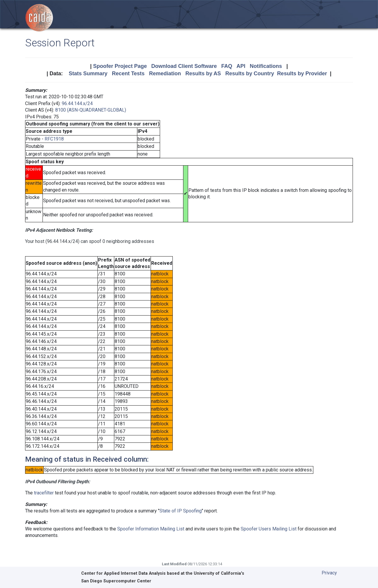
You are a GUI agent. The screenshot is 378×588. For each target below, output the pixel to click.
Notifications (266, 66)
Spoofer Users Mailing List (269, 529)
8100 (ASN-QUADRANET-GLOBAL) (91, 110)
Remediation (165, 73)
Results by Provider (302, 73)
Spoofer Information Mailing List (151, 529)
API (241, 66)
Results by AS (203, 73)
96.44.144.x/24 (77, 103)
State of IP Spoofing (181, 511)
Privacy (329, 573)
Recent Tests (128, 73)
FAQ (227, 66)
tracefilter (44, 493)
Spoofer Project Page (120, 66)
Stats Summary (88, 73)
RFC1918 (54, 139)
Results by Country (250, 73)
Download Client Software (184, 66)
